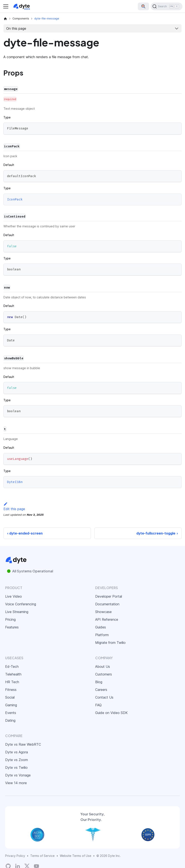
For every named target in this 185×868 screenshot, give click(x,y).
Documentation (107, 604)
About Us (103, 667)
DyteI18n (15, 482)
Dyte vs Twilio (16, 767)
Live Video (14, 596)
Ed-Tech (12, 667)
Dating (10, 720)
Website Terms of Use (76, 856)
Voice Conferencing (21, 604)
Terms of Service (42, 856)
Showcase (103, 612)
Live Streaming (17, 612)
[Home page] (5, 19)
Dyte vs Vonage (18, 775)
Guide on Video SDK (111, 713)
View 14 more (16, 783)
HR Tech (12, 682)
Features (12, 627)
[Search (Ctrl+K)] (167, 6)
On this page (16, 28)
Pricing (10, 619)
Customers (104, 674)
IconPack (15, 199)
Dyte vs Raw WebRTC (23, 744)
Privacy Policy (15, 856)
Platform (102, 635)
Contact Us (104, 697)
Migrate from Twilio (110, 643)
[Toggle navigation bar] (6, 6)
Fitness (11, 690)
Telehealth (13, 674)
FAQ (98, 705)
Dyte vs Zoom (17, 760)
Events (11, 713)
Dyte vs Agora (17, 752)
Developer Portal (109, 596)
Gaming (11, 705)
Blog (99, 682)
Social (10, 697)
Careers (101, 690)
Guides (101, 627)
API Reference (107, 619)
